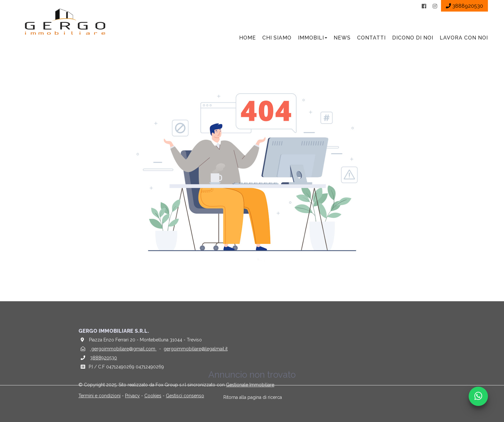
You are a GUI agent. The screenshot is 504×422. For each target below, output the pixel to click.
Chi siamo (277, 38)
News (342, 38)
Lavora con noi (464, 38)
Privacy (132, 396)
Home (248, 38)
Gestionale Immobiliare (250, 385)
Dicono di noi (413, 38)
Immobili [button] (313, 38)
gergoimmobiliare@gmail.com (123, 349)
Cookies (153, 396)
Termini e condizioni (99, 396)
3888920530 (104, 358)
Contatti (371, 38)
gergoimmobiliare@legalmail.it (196, 349)
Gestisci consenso (185, 396)
